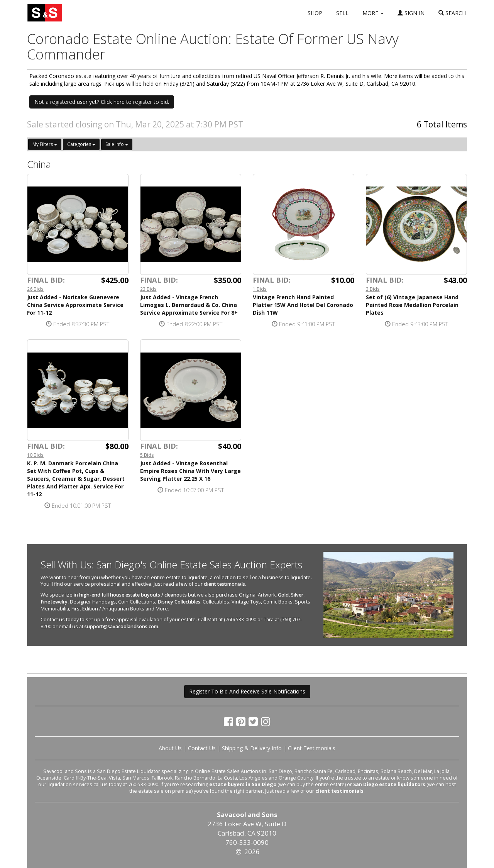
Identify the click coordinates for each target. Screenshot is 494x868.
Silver (297, 595)
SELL (342, 13)
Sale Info (117, 144)
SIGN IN (411, 13)
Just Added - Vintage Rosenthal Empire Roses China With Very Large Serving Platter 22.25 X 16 (190, 471)
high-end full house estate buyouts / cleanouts (133, 595)
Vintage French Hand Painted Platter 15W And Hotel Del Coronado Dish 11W (303, 305)
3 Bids (373, 289)
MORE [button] (373, 13)
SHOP (315, 13)
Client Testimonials (312, 748)
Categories (81, 144)
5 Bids (147, 455)
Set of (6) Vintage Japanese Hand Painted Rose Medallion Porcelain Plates (412, 305)
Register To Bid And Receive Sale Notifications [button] (247, 691)
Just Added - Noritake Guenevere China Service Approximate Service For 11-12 (75, 305)
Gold (283, 595)
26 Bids (35, 289)
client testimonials (224, 584)
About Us (170, 748)
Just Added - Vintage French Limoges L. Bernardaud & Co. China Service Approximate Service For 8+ (189, 305)
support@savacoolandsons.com (121, 626)
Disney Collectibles (179, 602)
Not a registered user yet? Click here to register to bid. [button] (102, 102)
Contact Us (202, 748)
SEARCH (452, 13)
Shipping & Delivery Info (252, 748)
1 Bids (260, 289)
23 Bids (148, 289)
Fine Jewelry (54, 602)
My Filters (45, 144)
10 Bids (35, 455)
